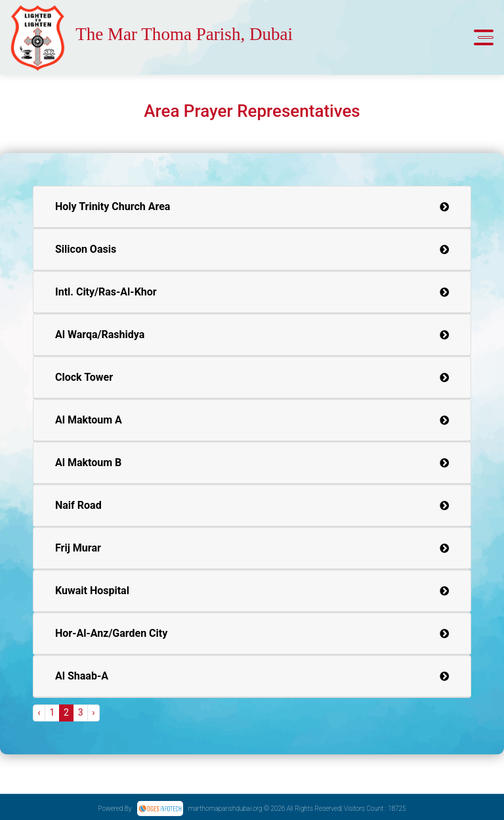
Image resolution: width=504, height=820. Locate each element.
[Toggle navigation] (484, 37)
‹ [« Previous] (39, 712)
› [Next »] (93, 712)
